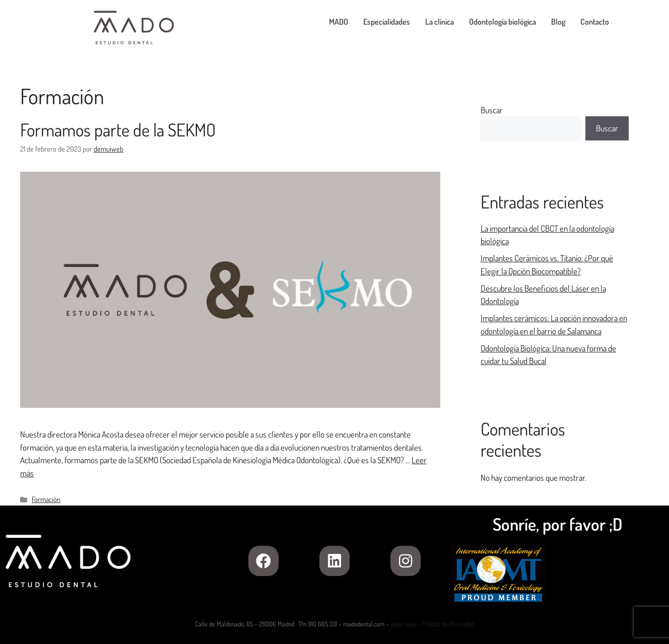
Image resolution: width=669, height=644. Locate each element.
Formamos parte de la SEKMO (118, 129)
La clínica (440, 22)
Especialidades (387, 22)
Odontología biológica (503, 22)
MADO (339, 22)
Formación (46, 499)
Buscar (492, 110)
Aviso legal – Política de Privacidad (432, 624)
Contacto (595, 22)
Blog (558, 22)
